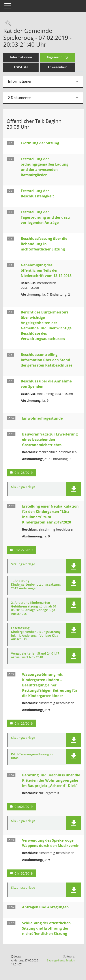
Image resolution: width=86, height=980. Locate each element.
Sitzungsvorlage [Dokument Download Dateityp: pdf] (23, 487)
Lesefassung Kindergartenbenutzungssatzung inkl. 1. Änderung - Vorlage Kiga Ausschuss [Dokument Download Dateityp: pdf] (36, 634)
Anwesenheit (57, 67)
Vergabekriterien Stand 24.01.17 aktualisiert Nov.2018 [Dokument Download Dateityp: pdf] (35, 655)
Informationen (21, 57)
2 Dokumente (19, 98)
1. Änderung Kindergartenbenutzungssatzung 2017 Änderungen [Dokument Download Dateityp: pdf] (36, 585)
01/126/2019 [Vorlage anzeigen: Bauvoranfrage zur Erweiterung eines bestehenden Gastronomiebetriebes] (24, 473)
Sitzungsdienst (61, 960)
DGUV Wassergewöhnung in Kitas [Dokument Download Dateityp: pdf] (32, 756)
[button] (74, 489)
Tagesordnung (57, 57)
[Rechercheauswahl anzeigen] (7, 23)
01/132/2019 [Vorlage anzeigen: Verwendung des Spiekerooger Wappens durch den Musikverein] (24, 873)
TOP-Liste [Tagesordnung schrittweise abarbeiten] (21, 67)
